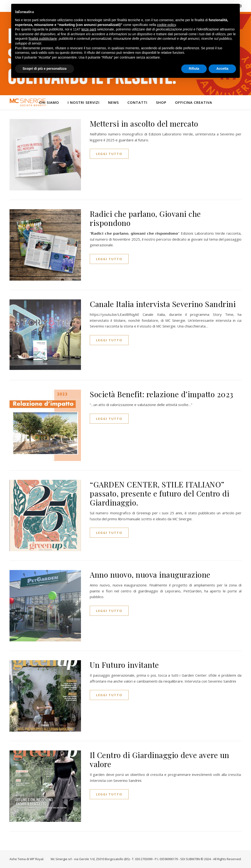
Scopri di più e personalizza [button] (45, 69)
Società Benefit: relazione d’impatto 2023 (162, 394)
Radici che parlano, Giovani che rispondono (145, 218)
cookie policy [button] (166, 25)
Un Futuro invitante (124, 665)
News (113, 102)
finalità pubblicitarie (43, 39)
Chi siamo (49, 102)
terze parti (89, 29)
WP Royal (37, 859)
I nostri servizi (84, 102)
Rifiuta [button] (194, 69)
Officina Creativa (194, 102)
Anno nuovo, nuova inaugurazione (150, 574)
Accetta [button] (222, 69)
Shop (161, 102)
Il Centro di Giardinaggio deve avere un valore (160, 759)
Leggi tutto (109, 154)
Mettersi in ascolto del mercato (144, 123)
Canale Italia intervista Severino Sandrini (163, 304)
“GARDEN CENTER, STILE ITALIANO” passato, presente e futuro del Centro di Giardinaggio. (160, 493)
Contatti (137, 102)
